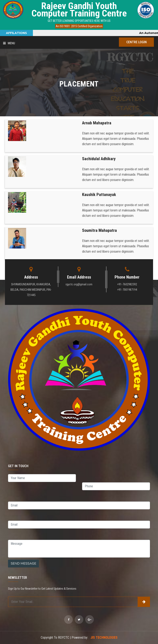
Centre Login (137, 42)
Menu (9, 43)
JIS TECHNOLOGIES (104, 638)
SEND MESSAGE (23, 563)
